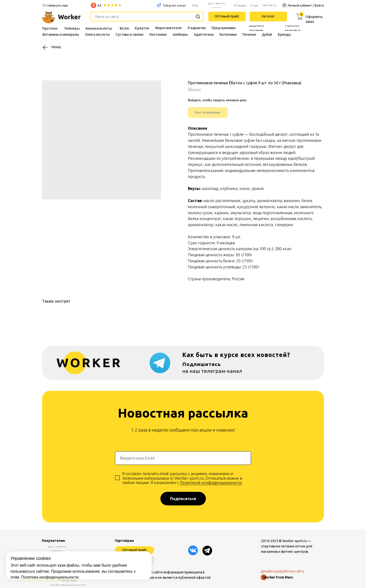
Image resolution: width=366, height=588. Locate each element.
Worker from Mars (278, 577)
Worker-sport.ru (295, 541)
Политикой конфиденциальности (211, 483)
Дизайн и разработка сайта (282, 571)
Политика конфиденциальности (50, 558)
